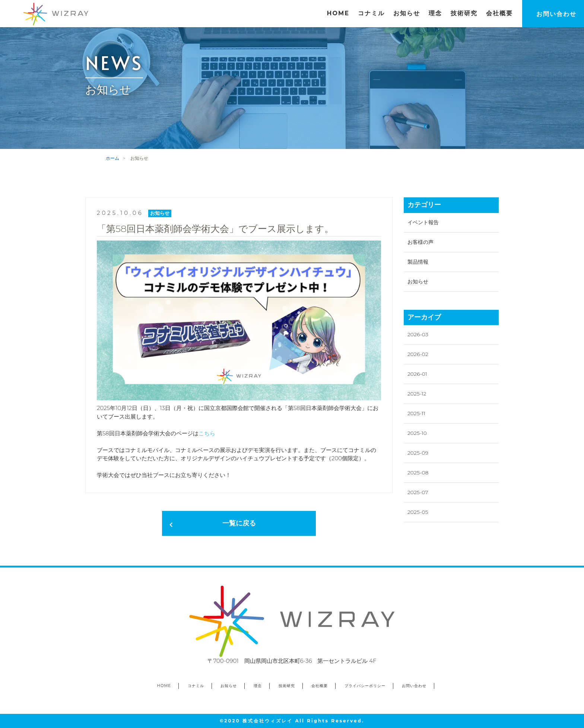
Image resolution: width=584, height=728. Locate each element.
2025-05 (418, 512)
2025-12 (417, 394)
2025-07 (418, 492)
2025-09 (418, 453)
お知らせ (418, 282)
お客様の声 (420, 242)
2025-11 (416, 413)
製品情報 (418, 262)
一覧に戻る (239, 523)
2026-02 (418, 354)
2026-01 (417, 374)
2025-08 (418, 473)
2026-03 (418, 334)
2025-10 (417, 433)
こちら (207, 433)
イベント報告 (423, 222)
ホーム (112, 158)
